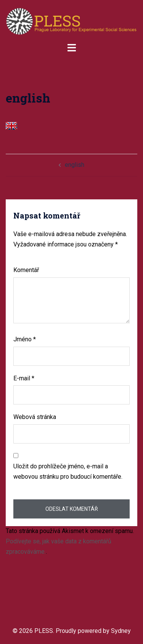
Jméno (25, 339)
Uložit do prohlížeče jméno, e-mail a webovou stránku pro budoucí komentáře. (68, 471)
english (75, 165)
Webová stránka (35, 417)
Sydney (121, 631)
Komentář (26, 270)
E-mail (24, 378)
